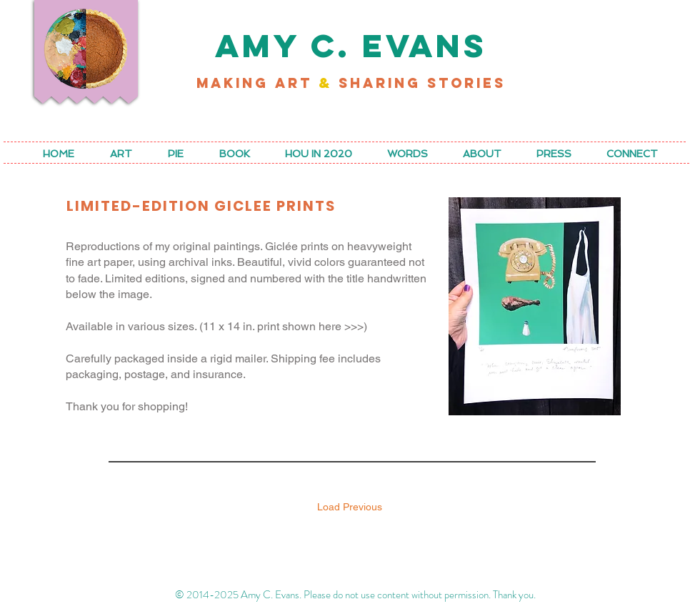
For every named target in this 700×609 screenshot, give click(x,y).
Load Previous (350, 507)
